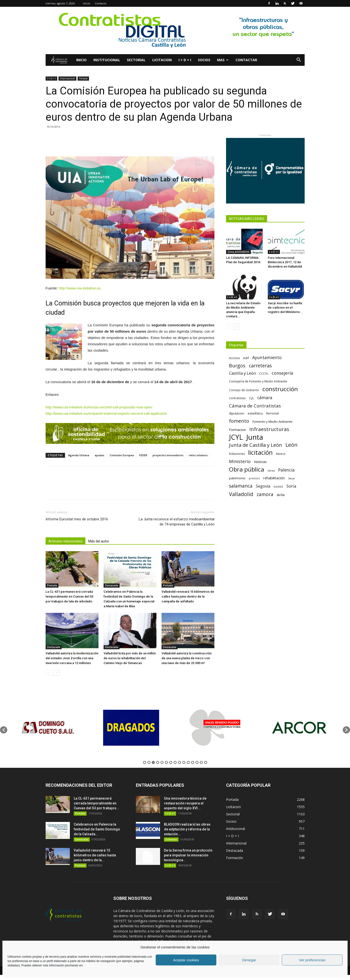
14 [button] (201, 762)
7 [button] (171, 762)
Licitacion (162, 60)
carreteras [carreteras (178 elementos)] (260, 366)
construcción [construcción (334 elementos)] (280, 389)
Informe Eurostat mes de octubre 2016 (77, 519)
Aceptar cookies (186, 960)
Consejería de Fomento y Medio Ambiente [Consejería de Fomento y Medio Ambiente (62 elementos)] (258, 381)
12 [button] (193, 762)
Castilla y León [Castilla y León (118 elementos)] (242, 373)
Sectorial (136, 60)
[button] (299, 60)
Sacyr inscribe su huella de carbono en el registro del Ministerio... (285, 308)
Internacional (67, 78)
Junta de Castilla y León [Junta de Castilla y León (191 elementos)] (256, 445)
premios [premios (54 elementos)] (254, 478)
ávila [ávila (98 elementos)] (281, 495)
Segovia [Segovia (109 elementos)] (263, 486)
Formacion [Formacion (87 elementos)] (237, 430)
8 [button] (175, 762)
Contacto (101, 3)
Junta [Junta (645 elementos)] (255, 437)
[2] (175, 30)
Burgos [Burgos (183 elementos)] (237, 366)
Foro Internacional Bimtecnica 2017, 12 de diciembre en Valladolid (285, 262)
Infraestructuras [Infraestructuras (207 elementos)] (269, 429)
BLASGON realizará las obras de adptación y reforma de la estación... (187, 829)
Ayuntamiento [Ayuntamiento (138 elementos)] (267, 358)
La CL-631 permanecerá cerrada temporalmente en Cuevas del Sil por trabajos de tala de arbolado (69, 596)
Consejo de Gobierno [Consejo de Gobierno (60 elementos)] (244, 390)
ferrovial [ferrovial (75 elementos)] (272, 413)
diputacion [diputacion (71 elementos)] (237, 413)
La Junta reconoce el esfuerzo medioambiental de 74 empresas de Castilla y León (177, 522)
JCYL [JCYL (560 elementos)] (236, 437)
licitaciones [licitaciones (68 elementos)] (237, 454)
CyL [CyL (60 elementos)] (252, 398)
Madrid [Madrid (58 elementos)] (281, 454)
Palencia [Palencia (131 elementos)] (286, 470)
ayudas (99, 455)
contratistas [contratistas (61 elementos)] (237, 398)
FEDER (143, 455)
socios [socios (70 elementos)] (278, 486)
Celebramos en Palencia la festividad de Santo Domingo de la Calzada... (97, 829)
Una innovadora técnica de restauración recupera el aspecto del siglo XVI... (185, 803)
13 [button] (197, 762)
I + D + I (185, 60)
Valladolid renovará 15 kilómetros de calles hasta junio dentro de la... (95, 855)
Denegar (249, 960)
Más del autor (99, 541)
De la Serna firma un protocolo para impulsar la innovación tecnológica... (188, 855)
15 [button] (206, 762)
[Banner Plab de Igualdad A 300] (265, 171)
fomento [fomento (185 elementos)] (239, 421)
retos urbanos (198, 455)
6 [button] (166, 762)
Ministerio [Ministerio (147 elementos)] (240, 461)
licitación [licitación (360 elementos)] (260, 452)
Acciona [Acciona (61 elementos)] (234, 358)
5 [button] (162, 762)
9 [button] (179, 762)
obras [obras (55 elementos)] (271, 470)
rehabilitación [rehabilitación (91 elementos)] (274, 478)
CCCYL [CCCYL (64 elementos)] (264, 374)
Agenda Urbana (79, 455)
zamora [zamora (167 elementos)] (265, 494)
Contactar (246, 60)
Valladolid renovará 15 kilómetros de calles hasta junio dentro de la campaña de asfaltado (188, 596)
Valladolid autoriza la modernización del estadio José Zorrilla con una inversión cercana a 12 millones (72, 658)
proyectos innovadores (168, 455)
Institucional (107, 60)
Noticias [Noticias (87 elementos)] (260, 462)
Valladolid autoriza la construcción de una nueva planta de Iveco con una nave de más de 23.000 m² (187, 658)
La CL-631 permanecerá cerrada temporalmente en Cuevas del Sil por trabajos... (97, 803)
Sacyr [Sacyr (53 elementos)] (292, 478)
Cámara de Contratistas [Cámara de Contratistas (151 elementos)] (255, 406)
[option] (49, 728)
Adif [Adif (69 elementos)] (246, 358)
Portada (83, 78)
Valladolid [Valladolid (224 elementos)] (241, 494)
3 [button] (153, 762)
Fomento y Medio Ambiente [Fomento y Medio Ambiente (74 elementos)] (273, 422)
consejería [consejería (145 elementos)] (282, 373)
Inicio (87, 3)
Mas (223, 60)
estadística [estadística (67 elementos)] (255, 413)
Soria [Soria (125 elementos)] (291, 486)
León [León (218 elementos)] (292, 445)
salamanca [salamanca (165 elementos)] (241, 486)
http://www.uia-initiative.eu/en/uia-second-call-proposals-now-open (99, 407)
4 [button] (158, 762)
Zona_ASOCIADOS (238, 252)
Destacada (112, 585)
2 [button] (149, 762)
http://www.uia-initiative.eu (80, 288)
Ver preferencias (312, 960)
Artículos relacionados (65, 541)
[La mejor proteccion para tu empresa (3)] (130, 433)
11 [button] (188, 762)
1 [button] (145, 762)
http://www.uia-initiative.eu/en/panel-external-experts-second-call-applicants (106, 413)
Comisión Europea (122, 455)
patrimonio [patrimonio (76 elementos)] (237, 478)
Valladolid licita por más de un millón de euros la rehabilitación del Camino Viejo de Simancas (130, 658)
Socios (204, 60)
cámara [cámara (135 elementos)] (265, 398)
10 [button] (184, 762)
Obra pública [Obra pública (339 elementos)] (247, 469)
